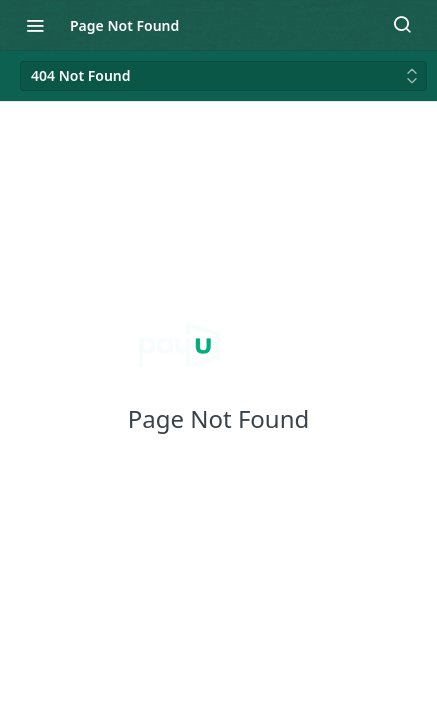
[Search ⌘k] (402, 25)
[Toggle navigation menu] (35, 25)
